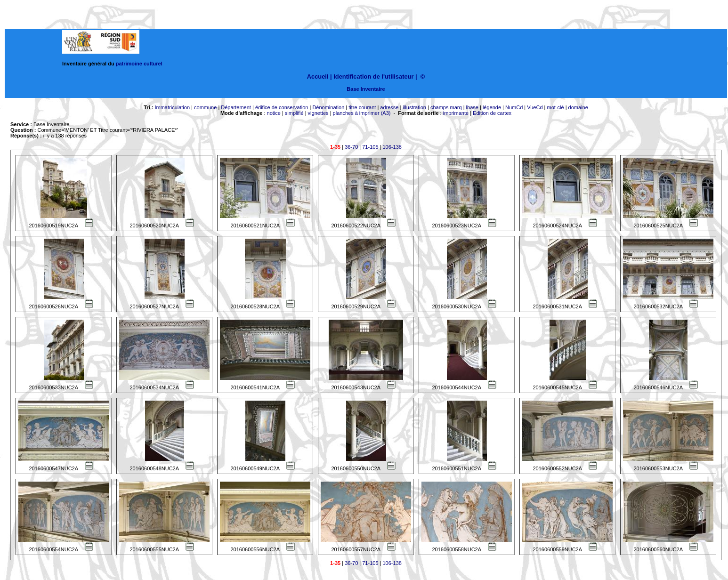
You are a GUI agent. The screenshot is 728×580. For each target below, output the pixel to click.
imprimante (456, 113)
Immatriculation (172, 107)
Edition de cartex (492, 113)
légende (492, 107)
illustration (414, 107)
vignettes (318, 113)
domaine (578, 107)
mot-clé (556, 107)
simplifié (294, 113)
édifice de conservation (282, 107)
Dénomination (328, 107)
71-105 (370, 147)
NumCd (514, 107)
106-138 (392, 147)
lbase (472, 107)
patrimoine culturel (139, 64)
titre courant (362, 107)
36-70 (351, 147)
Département (236, 107)
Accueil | (320, 77)
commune (205, 107)
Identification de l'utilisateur (373, 77)
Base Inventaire (366, 89)
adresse (389, 107)
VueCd (535, 107)
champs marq (446, 107)
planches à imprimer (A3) (362, 113)
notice (274, 113)
